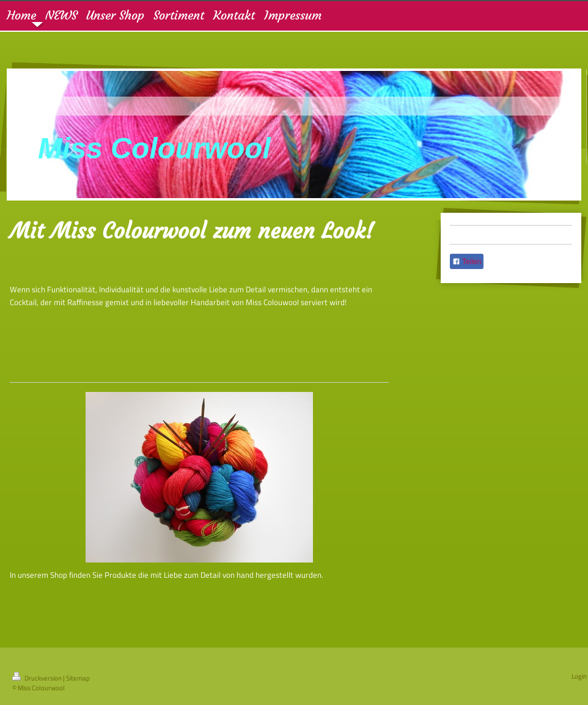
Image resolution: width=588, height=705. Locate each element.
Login (579, 676)
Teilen (467, 262)
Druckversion (38, 678)
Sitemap (78, 678)
